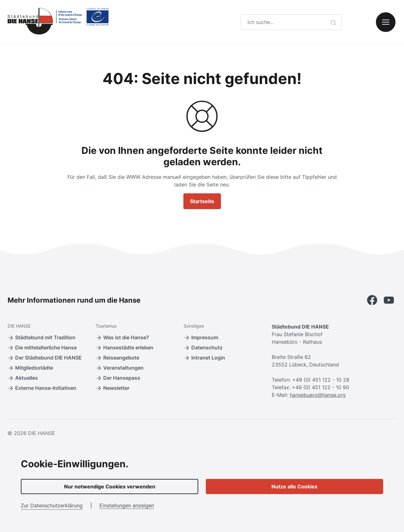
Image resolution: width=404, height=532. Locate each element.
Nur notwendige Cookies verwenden (110, 487)
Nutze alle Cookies (294, 487)
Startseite (202, 201)
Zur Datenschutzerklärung (52, 505)
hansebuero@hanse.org (318, 395)
